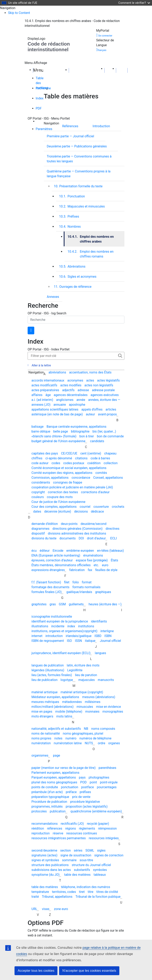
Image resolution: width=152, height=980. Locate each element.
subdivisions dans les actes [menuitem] (51, 870)
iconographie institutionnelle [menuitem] (52, 617)
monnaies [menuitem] (92, 712)
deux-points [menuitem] (69, 524)
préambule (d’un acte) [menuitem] (47, 792)
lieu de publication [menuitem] (44, 680)
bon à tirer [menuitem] (87, 436)
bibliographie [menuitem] (80, 431)
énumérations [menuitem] (93, 555)
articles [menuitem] (111, 409)
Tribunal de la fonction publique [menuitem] (98, 897)
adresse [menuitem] (83, 390)
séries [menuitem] (78, 850)
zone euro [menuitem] (61, 909)
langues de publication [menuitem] (48, 665)
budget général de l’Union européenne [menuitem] (58, 441)
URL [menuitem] (34, 909)
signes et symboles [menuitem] (45, 860)
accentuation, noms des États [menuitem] (90, 372)
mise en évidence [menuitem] (108, 707)
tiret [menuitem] (82, 892)
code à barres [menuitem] (100, 458)
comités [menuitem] (101, 473)
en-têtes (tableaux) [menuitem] (110, 551)
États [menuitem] (114, 560)
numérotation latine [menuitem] (68, 743)
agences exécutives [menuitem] (105, 395)
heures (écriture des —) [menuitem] (105, 604)
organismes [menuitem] (40, 755)
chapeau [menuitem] (110, 453)
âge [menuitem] (48, 395)
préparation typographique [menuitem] (50, 797)
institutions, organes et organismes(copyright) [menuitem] (64, 631)
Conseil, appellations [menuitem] (108, 478)
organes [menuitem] (114, 743)
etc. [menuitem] (96, 565)
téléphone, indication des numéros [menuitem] (85, 887)
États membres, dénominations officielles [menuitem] (61, 565)
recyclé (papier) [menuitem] (98, 824)
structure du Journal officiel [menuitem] (91, 865)
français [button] (101, 50)
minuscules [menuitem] (85, 707)
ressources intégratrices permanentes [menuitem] (59, 838)
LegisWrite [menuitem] (75, 670)
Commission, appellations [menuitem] (50, 478)
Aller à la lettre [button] (39, 365)
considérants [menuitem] (41, 482)
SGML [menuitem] (90, 850)
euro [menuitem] (105, 565)
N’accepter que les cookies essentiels (89, 971)
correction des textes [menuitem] (63, 492)
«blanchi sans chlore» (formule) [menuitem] (54, 436)
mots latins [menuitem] (64, 716)
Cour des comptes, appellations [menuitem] (54, 507)
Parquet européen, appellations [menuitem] (54, 777)
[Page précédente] (110, 70)
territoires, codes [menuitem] (64, 892)
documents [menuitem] (68, 538)
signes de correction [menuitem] (109, 855)
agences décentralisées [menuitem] (71, 395)
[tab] (40, 81)
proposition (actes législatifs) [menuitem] (87, 806)
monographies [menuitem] (113, 712)
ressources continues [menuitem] (82, 833)
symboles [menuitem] (100, 870)
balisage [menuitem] (37, 427)
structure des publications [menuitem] (50, 865)
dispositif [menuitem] (38, 533)
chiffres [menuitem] (37, 458)
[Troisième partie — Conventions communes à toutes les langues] (84, 159)
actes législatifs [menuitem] (108, 380)
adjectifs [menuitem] (68, 390)
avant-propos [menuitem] (107, 414)
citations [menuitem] (81, 458)
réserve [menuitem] (58, 833)
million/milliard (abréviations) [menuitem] (53, 707)
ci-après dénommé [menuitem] (59, 458)
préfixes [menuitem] (85, 792)
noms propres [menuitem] (41, 738)
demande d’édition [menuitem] (45, 524)
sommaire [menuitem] (69, 860)
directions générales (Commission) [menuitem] (77, 529)
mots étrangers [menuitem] (42, 716)
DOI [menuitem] (81, 538)
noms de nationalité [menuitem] (46, 733)
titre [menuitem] (91, 892)
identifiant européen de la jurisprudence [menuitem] (60, 621)
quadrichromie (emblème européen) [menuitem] (96, 811)
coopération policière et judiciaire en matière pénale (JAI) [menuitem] (72, 487)
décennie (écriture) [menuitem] (58, 511)
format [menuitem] (87, 582)
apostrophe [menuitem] (77, 405)
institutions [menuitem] (86, 626)
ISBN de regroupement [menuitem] (48, 641)
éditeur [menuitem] (45, 551)
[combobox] (76, 320)
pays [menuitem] (82, 777)
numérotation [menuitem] (41, 743)
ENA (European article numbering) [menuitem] (56, 555)
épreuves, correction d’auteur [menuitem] (52, 560)
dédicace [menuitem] (97, 511)
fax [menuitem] (90, 570)
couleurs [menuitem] (38, 497)
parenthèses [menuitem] (107, 768)
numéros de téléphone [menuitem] (95, 738)
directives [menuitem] (113, 529)
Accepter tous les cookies (36, 971)
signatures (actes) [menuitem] (44, 855)
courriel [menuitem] (85, 507)
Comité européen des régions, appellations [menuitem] (62, 473)
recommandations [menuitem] (45, 824)
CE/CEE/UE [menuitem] (69, 453)
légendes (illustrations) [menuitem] (48, 670)
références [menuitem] (55, 828)
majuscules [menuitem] (87, 680)
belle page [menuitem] (61, 431)
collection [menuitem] (111, 463)
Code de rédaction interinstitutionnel (49, 47)
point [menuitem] (93, 782)
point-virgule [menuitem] (109, 782)
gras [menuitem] (53, 604)
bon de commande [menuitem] (110, 436)
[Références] (74, 126)
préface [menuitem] (71, 792)
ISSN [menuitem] (79, 641)
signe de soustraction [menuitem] (76, 855)
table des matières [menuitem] (77, 875)
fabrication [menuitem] (77, 570)
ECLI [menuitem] (113, 538)
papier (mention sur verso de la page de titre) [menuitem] (64, 768)
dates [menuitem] (37, 511)
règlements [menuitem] (87, 828)
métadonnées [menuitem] (72, 702)
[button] (102, 54)
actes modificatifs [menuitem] (44, 385)
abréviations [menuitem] (57, 372)
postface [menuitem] (88, 787)
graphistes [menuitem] (39, 604)
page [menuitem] (57, 755)
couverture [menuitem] (101, 507)
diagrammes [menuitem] (40, 529)
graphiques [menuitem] (103, 592)
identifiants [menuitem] (99, 621)
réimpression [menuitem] (107, 828)
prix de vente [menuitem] (81, 797)
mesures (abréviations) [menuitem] (99, 697)
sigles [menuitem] (101, 850)
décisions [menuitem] (81, 511)
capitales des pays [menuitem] (45, 453)
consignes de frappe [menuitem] (68, 482)
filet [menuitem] (67, 582)
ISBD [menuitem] (98, 636)
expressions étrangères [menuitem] (48, 570)
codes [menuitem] (56, 463)
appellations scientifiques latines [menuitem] (55, 409)
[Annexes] (53, 297)
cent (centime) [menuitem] (91, 453)
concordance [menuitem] (81, 478)
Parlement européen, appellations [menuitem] (55, 773)
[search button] (31, 330)
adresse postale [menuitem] (103, 390)
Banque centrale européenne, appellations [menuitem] (77, 427)
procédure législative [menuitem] (85, 802)
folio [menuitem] (76, 582)
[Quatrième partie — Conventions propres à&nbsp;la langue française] (84, 174)
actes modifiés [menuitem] (71, 385)
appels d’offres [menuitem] (92, 409)
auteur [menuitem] (90, 414)
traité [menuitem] (35, 897)
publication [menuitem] (58, 811)
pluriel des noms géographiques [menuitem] (54, 782)
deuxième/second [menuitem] (94, 524)
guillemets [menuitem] (76, 604)
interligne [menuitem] (107, 631)
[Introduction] (105, 126)
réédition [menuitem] (38, 828)
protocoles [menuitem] (39, 811)
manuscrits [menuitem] (106, 680)
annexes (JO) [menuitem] (41, 405)
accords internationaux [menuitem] (48, 380)
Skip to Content (19, 13)
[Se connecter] (104, 36)
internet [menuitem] (37, 636)
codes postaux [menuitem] (74, 463)
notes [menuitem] (58, 738)
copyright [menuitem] (38, 492)
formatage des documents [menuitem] (50, 587)
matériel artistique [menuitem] (45, 692)
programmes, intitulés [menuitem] (47, 806)
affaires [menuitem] (37, 395)
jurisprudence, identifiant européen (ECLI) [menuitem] (61, 653)
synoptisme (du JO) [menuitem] (45, 875)
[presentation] (74, 126)
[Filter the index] (76, 356)
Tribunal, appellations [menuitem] (57, 897)
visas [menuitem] (46, 909)
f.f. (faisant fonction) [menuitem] (46, 582)
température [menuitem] (40, 892)
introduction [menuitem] (54, 636)
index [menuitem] (71, 626)
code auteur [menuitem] (40, 463)
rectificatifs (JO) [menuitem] (72, 824)
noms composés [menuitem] (103, 729)
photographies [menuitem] (99, 777)
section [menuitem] (66, 850)
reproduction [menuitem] (41, 833)
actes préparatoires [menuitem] (45, 390)
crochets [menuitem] (118, 507)
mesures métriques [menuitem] (45, 702)
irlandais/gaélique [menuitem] (79, 636)
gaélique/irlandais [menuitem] (79, 592)
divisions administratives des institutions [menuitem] (77, 533)
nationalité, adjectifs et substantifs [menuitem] (56, 729)
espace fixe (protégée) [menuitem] (92, 560)
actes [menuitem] (90, 380)
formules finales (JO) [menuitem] (46, 592)
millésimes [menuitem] (93, 702)
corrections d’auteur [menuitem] (95, 492)
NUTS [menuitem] (89, 743)
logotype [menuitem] (67, 680)
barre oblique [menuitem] (41, 431)
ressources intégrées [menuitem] (104, 838)
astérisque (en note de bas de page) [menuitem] (57, 414)
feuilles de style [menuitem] (106, 570)
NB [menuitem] (86, 729)
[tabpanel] (76, 197)
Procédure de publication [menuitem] (49, 802)
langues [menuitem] (100, 653)
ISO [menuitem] (69, 641)
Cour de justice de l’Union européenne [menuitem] (58, 502)
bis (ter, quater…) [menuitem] (104, 431)
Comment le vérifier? (134, 3)
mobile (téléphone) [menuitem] (69, 712)
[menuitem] (101, 136)
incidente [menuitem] (58, 626)
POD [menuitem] (83, 782)
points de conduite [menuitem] (45, 787)
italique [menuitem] (90, 641)
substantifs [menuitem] (82, 870)
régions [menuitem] (71, 828)
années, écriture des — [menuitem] (104, 400)
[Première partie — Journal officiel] (75, 136)
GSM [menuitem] (62, 604)
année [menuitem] (81, 400)
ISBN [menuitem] (108, 636)
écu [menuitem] (34, 551)
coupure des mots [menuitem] (60, 497)
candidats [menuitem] (97, 441)
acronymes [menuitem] (75, 380)
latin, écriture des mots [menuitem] (83, 665)
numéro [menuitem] (71, 738)
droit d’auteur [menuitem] (96, 538)
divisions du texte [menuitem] (44, 538)
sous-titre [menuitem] (86, 860)
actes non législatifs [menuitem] (99, 385)
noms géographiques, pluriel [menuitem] (83, 733)
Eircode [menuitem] (58, 551)
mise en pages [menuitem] (42, 712)
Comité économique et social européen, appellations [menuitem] (69, 468)
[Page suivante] (122, 70)
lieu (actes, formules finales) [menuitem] (52, 675)
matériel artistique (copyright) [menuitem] (82, 692)
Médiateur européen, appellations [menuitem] (55, 697)
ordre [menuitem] (102, 743)
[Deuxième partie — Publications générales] (81, 146)
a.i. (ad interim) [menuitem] (42, 400)
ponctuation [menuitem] (70, 787)
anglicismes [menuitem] (65, 400)
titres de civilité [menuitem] (107, 892)
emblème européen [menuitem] (80, 551)
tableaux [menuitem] (100, 875)
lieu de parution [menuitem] (86, 675)
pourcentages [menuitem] (107, 787)
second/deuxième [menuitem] (44, 850)
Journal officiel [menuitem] (110, 641)
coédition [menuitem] (94, 463)
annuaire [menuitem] (60, 405)
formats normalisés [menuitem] (86, 587)
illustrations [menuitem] (40, 626)
